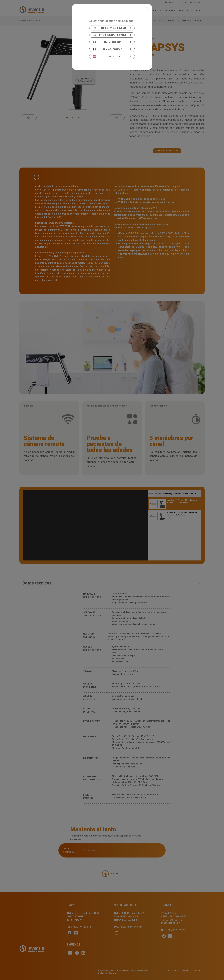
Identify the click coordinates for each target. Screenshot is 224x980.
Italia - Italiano (107, 42)
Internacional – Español (110, 35)
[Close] (147, 9)
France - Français (108, 49)
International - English (109, 28)
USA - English (106, 56)
